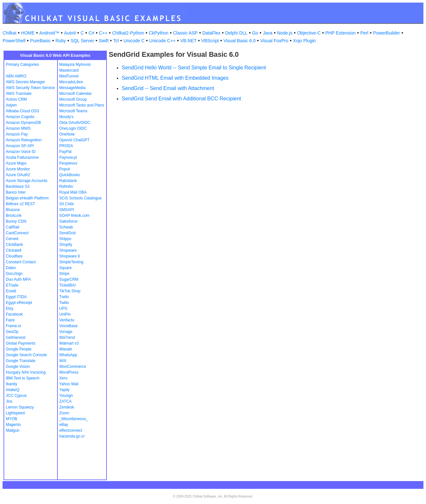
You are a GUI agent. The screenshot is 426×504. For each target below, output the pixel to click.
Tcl (116, 41)
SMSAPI (67, 210)
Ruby (61, 41)
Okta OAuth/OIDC (75, 123)
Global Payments (20, 343)
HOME (28, 33)
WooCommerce (73, 367)
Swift (104, 41)
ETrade (12, 285)
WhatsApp (68, 355)
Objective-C (309, 33)
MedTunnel (69, 76)
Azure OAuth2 (18, 175)
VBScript (210, 41)
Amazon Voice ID (21, 152)
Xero (63, 378)
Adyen (11, 105)
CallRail (12, 227)
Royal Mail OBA (73, 192)
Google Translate (20, 361)
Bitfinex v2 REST (20, 204)
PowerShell (14, 41)
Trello (64, 297)
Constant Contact (21, 262)
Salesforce (69, 221)
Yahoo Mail (69, 384)
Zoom (64, 413)
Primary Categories (22, 65)
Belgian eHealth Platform (27, 198)
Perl (365, 33)
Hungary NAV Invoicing (26, 372)
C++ (103, 33)
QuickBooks (70, 175)
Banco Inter (16, 192)
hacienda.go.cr (72, 436)
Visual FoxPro (274, 41)
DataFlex (211, 33)
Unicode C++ (162, 41)
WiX (63, 361)
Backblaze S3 (18, 186)
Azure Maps (16, 163)
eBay (64, 425)
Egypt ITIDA (16, 297)
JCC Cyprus (16, 396)
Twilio (64, 303)
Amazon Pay (17, 134)
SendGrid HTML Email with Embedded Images (175, 78)
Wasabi (66, 349)
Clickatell (14, 250)
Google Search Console (26, 355)
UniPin (65, 314)
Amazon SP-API (20, 146)
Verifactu (67, 320)
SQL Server (82, 41)
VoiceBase (69, 326)
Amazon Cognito (20, 117)
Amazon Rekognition (24, 140)
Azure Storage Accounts (27, 181)
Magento (13, 425)
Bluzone (13, 210)
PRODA (66, 146)
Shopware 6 (70, 256)
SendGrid (68, 233)
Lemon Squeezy (20, 407)
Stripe (64, 274)
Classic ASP (185, 33)
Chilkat (10, 33)
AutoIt (70, 33)
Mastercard (69, 70)
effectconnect (71, 430)
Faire (10, 320)
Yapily (65, 390)
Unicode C (134, 41)
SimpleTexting (71, 262)
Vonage (66, 332)
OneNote (67, 134)
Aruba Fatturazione (22, 157)
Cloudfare (14, 256)
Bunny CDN (16, 221)
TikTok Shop (70, 291)
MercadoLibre (71, 82)
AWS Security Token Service (30, 88)
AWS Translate (19, 94)
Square (66, 268)
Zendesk (67, 407)
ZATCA (66, 401)
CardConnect (17, 233)
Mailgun (13, 430)
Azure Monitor (18, 169)
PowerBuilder (386, 33)
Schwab (66, 227)
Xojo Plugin (304, 41)
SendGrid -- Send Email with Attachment (168, 88)
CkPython (159, 33)
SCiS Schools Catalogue (81, 198)
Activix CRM (16, 99)
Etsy (10, 308)
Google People (19, 349)
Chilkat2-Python (128, 33)
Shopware (68, 250)
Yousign (66, 396)
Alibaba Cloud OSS (22, 111)
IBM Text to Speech (23, 378)
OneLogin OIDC (73, 128)
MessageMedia (72, 88)
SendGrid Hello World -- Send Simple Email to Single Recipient (194, 68)
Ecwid (11, 291)
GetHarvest (16, 338)
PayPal (66, 152)
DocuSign (14, 274)
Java (268, 33)
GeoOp (12, 332)
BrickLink (14, 216)
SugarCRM (69, 279)
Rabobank (68, 181)
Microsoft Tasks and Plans (82, 105)
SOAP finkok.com (75, 216)
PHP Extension (340, 33)
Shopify (66, 245)
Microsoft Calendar (76, 94)
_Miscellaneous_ (74, 419)
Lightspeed (15, 413)
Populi (65, 169)
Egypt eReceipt (19, 303)
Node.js (285, 33)
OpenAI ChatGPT (75, 140)
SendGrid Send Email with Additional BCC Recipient (181, 99)
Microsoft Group (73, 99)
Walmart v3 (69, 343)
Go (255, 33)
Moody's (66, 117)
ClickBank (14, 245)
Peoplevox (68, 163)
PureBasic (40, 41)
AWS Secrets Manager (25, 82)
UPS (63, 308)
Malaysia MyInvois (75, 65)
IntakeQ (13, 390)
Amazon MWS (18, 128)
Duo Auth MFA (18, 279)
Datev (11, 268)
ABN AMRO (16, 76)
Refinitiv (66, 186)
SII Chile (67, 204)
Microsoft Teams (73, 111)
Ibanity (11, 384)
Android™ (49, 33)
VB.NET (189, 41)
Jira (9, 401)
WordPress (69, 372)
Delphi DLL (236, 33)
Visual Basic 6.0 (240, 41)
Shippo (65, 239)
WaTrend (67, 338)
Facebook (14, 314)
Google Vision (18, 367)
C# (91, 33)
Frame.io (13, 326)
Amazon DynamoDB (23, 123)
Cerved (12, 239)
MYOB (11, 419)
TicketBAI (68, 285)
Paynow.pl (68, 157)
